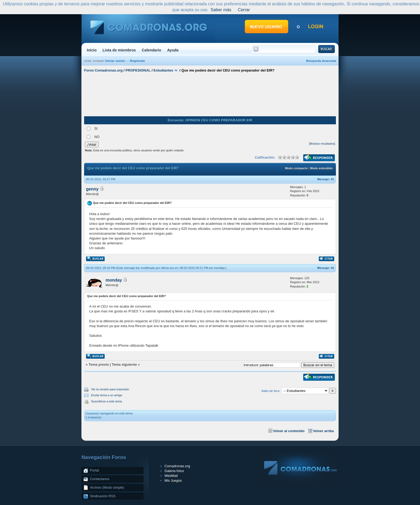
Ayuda (173, 50)
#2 (332, 268)
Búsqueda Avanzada (321, 61)
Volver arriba (323, 431)
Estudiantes (163, 70)
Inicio (92, 50)
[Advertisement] (210, 95)
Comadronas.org (177, 466)
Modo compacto (296, 168)
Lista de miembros (119, 50)
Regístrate (137, 61)
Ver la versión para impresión (110, 389)
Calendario (151, 50)
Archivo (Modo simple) (107, 487)
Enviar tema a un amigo (107, 395)
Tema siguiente (124, 364)
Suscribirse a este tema (106, 401)
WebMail (171, 476)
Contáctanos (100, 479)
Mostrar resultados (322, 144)
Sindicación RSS (103, 496)
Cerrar (244, 10)
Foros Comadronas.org (103, 70)
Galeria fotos (174, 471)
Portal (94, 470)
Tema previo (99, 364)
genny (92, 189)
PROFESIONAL (138, 70)
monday (219, 268)
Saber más (221, 10)
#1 (332, 179)
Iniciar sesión (115, 61)
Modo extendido (321, 168)
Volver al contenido (289, 431)
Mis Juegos (173, 480)
